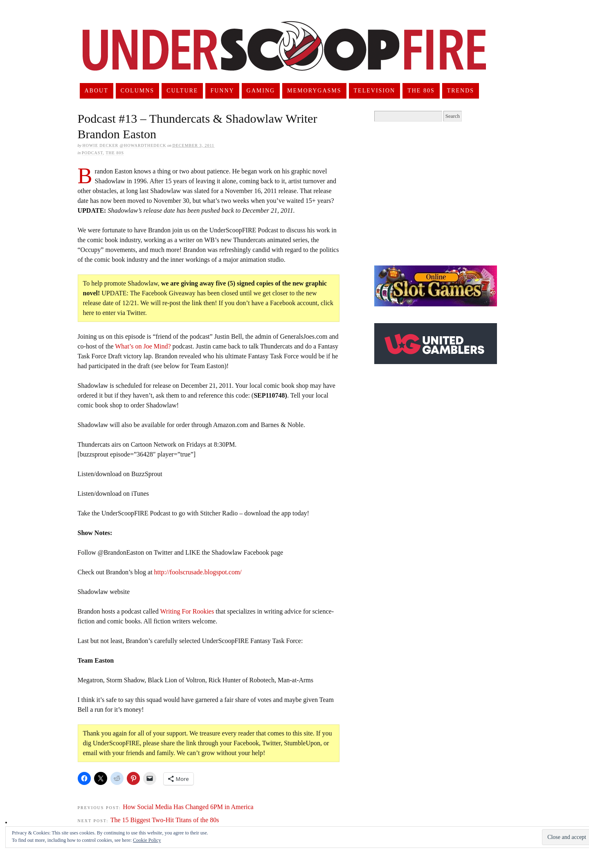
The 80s (421, 91)
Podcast (92, 153)
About (96, 91)
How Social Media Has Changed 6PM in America (188, 807)
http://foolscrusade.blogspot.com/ (198, 572)
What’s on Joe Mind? (143, 346)
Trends (461, 91)
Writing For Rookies (187, 611)
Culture (182, 91)
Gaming (261, 91)
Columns (137, 91)
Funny (222, 91)
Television (375, 91)
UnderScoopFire (284, 56)
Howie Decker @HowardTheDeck (124, 145)
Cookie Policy (147, 840)
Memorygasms (314, 91)
